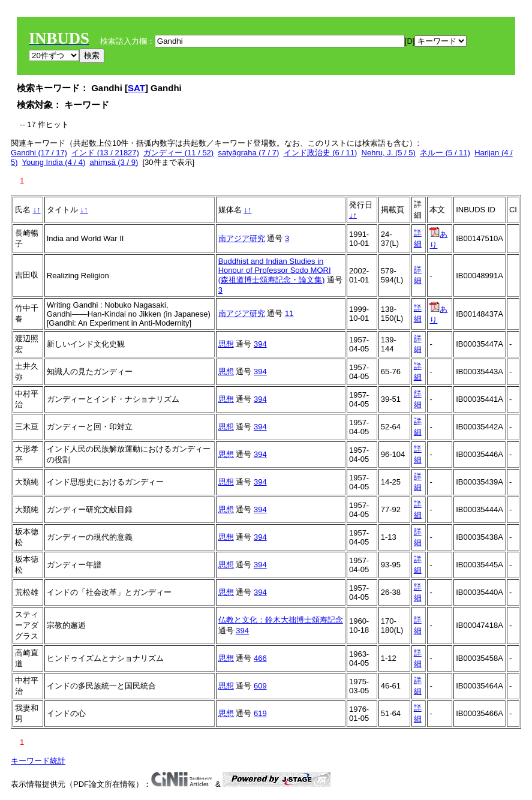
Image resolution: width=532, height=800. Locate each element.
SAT (136, 88)
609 (260, 686)
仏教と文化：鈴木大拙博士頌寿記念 (281, 620)
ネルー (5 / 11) (445, 153)
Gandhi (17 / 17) (39, 153)
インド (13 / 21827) (105, 153)
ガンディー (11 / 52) (178, 153)
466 (260, 658)
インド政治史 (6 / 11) (321, 153)
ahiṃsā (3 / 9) (114, 162)
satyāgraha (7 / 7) (248, 153)
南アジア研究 (242, 238)
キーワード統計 (38, 761)
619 (260, 713)
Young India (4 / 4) (54, 162)
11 (289, 313)
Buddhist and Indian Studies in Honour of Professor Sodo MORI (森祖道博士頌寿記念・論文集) (275, 270)
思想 (226, 344)
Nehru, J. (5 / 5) (389, 153)
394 (260, 344)
